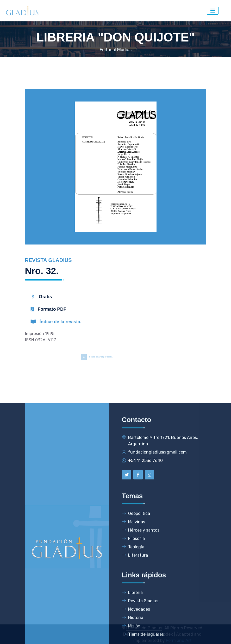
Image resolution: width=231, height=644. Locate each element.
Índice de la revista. (66, 323)
